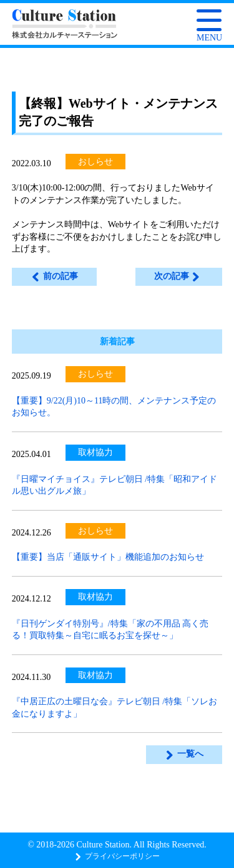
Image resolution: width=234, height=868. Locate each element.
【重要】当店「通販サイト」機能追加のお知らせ (108, 557)
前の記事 (54, 276)
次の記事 (178, 276)
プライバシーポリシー (117, 856)
